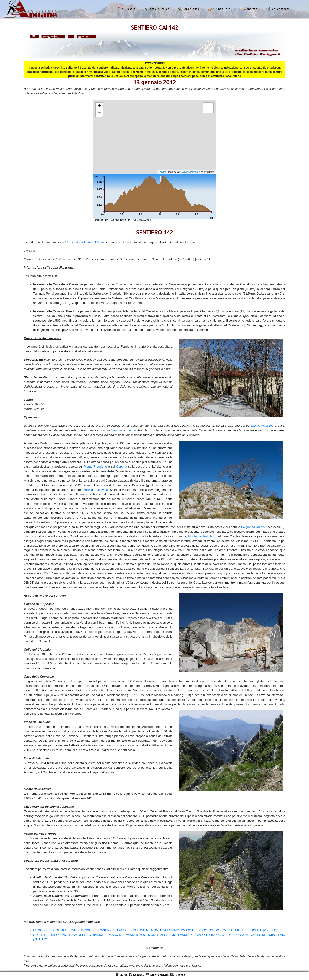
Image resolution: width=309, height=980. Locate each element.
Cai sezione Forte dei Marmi (86, 242)
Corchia (122, 467)
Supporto (247, 9)
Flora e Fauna (188, 9)
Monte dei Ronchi (200, 536)
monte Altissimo (262, 426)
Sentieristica (276, 9)
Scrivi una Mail (159, 975)
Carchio (259, 527)
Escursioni (125, 9)
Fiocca (131, 430)
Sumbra (117, 430)
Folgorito (247, 527)
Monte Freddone (95, 467)
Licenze (180, 975)
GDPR (123, 975)
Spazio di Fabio (155, 9)
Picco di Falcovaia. (96, 490)
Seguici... (139, 975)
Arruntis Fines (219, 9)
